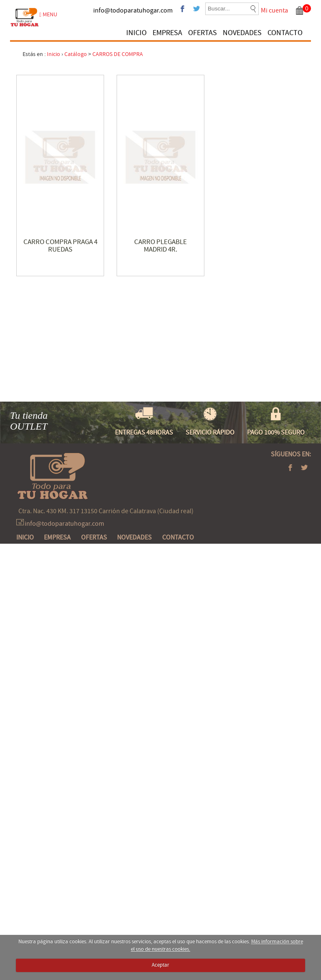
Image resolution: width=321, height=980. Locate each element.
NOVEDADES (242, 33)
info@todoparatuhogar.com (133, 10)
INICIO (136, 33)
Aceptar (160, 965)
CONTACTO (285, 33)
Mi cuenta (274, 10)
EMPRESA (167, 33)
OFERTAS (203, 33)
